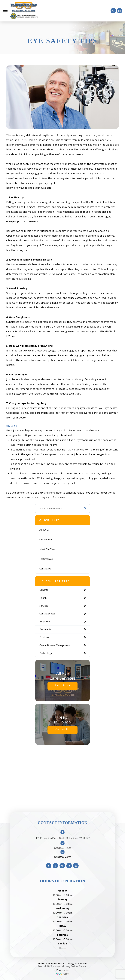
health (43, 598)
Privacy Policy (70, 966)
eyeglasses (45, 621)
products (44, 637)
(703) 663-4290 (63, 848)
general (44, 590)
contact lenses (47, 614)
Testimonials (46, 559)
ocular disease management (55, 645)
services (44, 606)
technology (46, 653)
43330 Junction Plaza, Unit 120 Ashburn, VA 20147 (63, 838)
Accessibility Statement (50, 966)
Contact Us (45, 569)
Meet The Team (48, 549)
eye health (45, 629)
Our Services (46, 539)
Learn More (63, 685)
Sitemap (83, 966)
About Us (44, 530)
